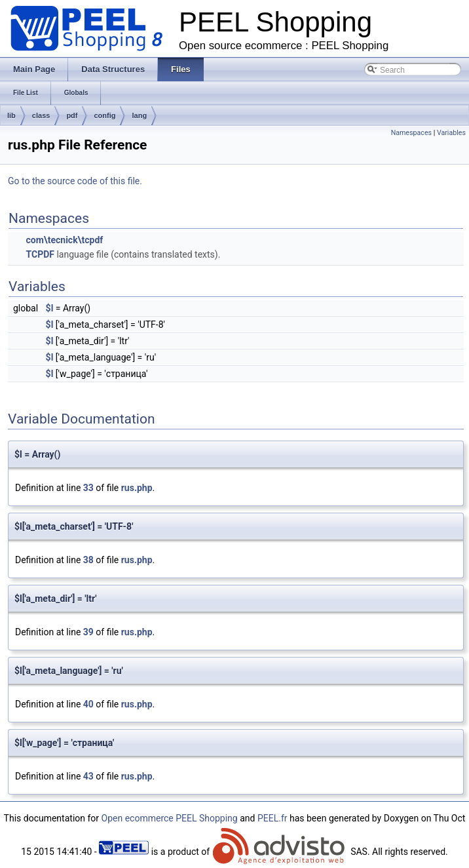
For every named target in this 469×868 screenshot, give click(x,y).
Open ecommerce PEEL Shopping (170, 818)
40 (88, 704)
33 (88, 488)
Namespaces (411, 133)
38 (88, 560)
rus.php (137, 488)
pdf (72, 115)
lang (139, 115)
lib (11, 115)
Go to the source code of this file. (75, 181)
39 (88, 632)
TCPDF (40, 254)
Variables (451, 133)
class (41, 115)
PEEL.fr (272, 818)
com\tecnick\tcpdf (64, 240)
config (104, 115)
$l (50, 308)
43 (88, 776)
